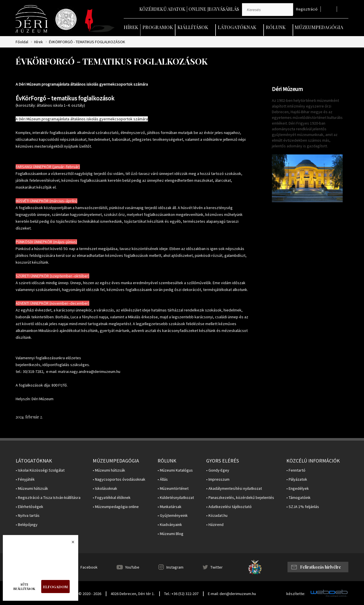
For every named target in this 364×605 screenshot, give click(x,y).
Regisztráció (307, 9)
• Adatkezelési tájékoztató (229, 507)
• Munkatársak (169, 507)
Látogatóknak (237, 27)
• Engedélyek (298, 489)
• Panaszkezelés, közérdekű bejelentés (240, 498)
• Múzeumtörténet (173, 489)
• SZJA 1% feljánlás (303, 507)
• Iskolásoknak (105, 489)
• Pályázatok (297, 479)
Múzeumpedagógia (319, 27)
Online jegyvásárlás (214, 9)
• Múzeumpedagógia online (116, 507)
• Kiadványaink (170, 525)
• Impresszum (218, 479)
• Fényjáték (25, 479)
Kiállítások (193, 27)
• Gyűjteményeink (173, 516)
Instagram (175, 567)
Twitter (217, 567)
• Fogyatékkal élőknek (112, 498)
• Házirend (215, 525)
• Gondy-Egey (218, 470)
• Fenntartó (296, 470)
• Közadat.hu (217, 516)
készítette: (296, 594)
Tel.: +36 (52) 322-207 (181, 594)
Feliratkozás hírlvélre (320, 567)
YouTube (132, 567)
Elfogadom (55, 587)
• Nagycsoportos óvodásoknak (119, 479)
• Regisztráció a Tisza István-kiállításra (48, 498)
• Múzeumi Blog (170, 534)
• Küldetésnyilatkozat (176, 498)
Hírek (131, 27)
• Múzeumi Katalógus (175, 470)
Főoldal (22, 42)
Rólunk (276, 27)
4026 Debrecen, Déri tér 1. (133, 594)
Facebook (89, 567)
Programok (158, 27)
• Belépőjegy (27, 525)
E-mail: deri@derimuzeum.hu (232, 594)
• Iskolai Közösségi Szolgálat (40, 470)
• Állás (163, 479)
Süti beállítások (24, 587)
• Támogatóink (298, 498)
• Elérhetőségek (29, 507)
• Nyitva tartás (28, 516)
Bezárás (70, 544)
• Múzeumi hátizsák (32, 489)
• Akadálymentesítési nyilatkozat (234, 489)
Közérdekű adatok (162, 9)
